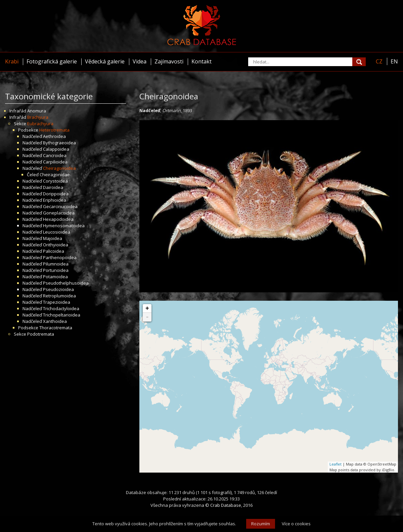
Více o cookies (296, 524)
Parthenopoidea (60, 257)
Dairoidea (53, 187)
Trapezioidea (57, 302)
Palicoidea (54, 251)
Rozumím (261, 524)
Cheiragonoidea (59, 168)
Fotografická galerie (52, 61)
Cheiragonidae (55, 175)
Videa (140, 61)
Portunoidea (56, 270)
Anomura (37, 111)
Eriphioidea (55, 200)
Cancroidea (55, 155)
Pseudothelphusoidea (66, 283)
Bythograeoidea (59, 143)
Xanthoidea (55, 321)
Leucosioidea (57, 232)
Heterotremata (54, 130)
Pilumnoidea (56, 264)
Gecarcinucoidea (60, 206)
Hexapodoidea (58, 219)
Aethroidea (54, 136)
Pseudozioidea (58, 289)
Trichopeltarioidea (62, 315)
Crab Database (226, 505)
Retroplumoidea (59, 296)
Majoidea (53, 238)
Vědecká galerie (105, 61)
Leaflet (335, 464)
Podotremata (41, 334)
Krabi (12, 61)
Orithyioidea (56, 245)
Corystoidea (55, 181)
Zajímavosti (169, 61)
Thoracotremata (56, 328)
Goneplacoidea (59, 213)
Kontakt (201, 61)
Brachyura (38, 117)
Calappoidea (56, 149)
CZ (379, 61)
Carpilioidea (55, 162)
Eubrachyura (40, 124)
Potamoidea (55, 277)
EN (394, 61)
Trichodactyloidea (61, 308)
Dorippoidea (56, 194)
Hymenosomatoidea (64, 226)
